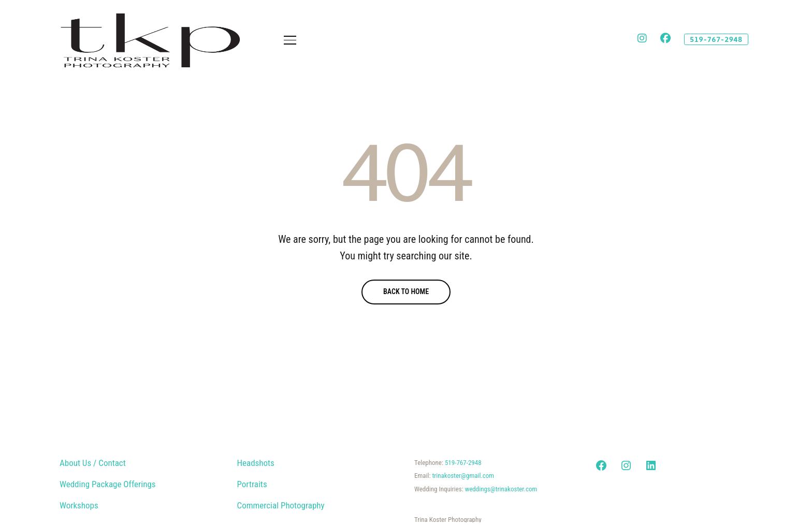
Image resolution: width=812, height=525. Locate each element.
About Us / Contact (93, 463)
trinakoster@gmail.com (463, 476)
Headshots (256, 463)
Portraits (252, 484)
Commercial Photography (281, 505)
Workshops (79, 505)
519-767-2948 (463, 463)
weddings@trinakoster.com (501, 489)
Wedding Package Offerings (108, 484)
